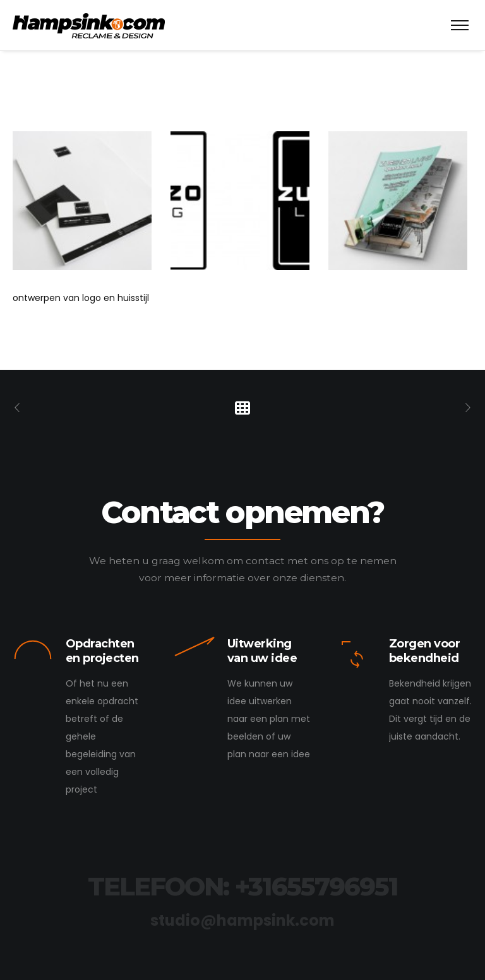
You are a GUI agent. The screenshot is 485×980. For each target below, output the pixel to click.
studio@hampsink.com (242, 920)
